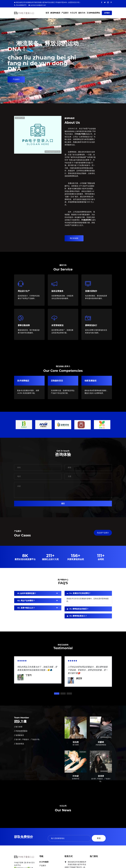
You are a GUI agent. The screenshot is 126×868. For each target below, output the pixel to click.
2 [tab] (63, 694)
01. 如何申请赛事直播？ (27, 593)
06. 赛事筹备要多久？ (78, 616)
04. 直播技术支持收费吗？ (80, 593)
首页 (47, 13)
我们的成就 (74, 238)
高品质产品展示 (103, 533)
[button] (124, 61)
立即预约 (107, 13)
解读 (55, 13)
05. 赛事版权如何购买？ (79, 609)
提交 (63, 503)
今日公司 (73, 13)
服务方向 (82, 13)
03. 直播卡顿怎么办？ (26, 608)
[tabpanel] (38, 670)
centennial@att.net (37, 5)
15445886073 (20, 5)
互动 (93, 13)
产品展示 (65, 13)
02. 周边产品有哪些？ (26, 601)
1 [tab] (57, 694)
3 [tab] (69, 694)
